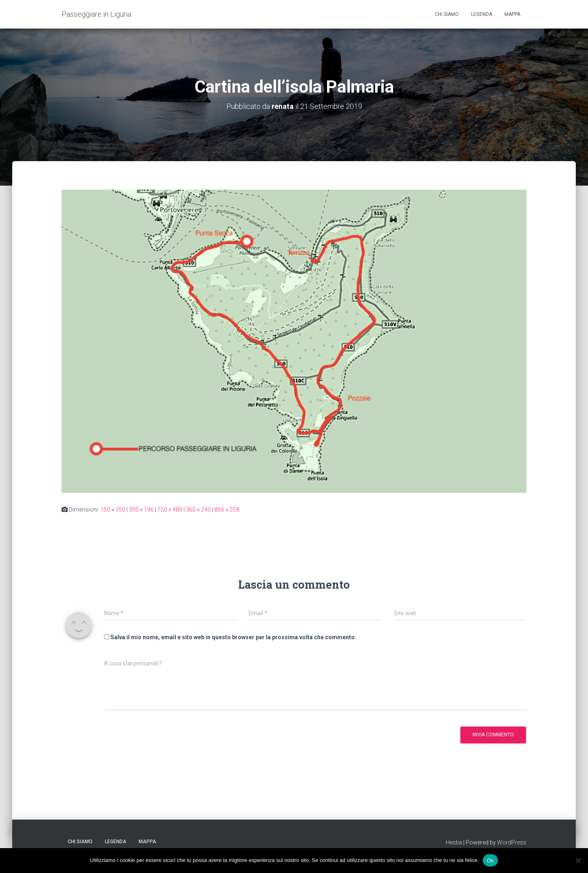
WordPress (512, 842)
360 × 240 (198, 510)
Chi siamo (447, 14)
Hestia (454, 842)
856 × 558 (227, 510)
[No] (578, 860)
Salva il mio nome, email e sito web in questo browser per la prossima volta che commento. (233, 637)
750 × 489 (170, 510)
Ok (490, 860)
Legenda (482, 14)
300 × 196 (141, 510)
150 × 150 (113, 510)
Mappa (512, 14)
